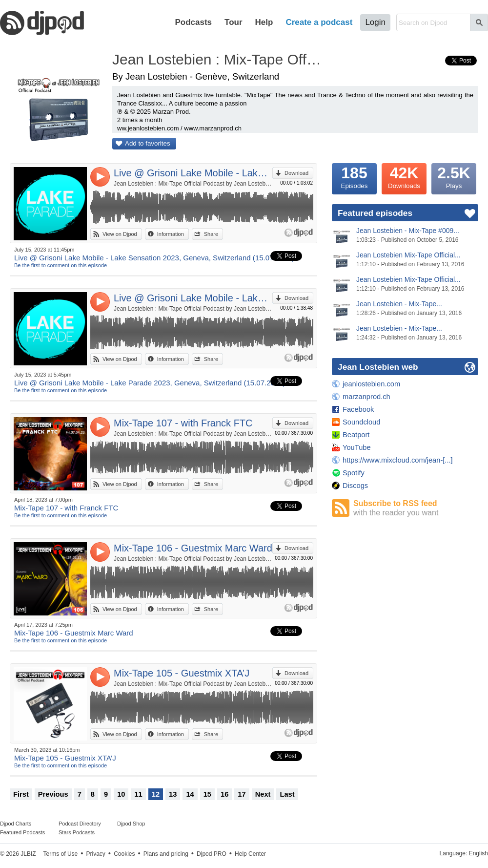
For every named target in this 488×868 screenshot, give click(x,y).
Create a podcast (319, 22)
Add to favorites (148, 143)
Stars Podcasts (77, 832)
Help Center (250, 854)
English (478, 853)
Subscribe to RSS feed (416, 508)
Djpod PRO (212, 854)
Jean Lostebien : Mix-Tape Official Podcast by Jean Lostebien (193, 184)
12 (156, 794)
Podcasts (193, 22)
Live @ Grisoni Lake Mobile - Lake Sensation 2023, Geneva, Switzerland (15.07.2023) (193, 173)
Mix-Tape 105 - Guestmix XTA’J (182, 673)
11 (138, 794)
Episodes (354, 176)
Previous (53, 794)
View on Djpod (120, 234)
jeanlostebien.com (371, 384)
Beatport (356, 435)
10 (121, 794)
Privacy (96, 854)
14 (190, 794)
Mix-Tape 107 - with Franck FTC (183, 423)
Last (287, 794)
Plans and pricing (166, 854)
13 (173, 794)
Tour (234, 22)
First (21, 794)
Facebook (358, 409)
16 (224, 794)
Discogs (355, 486)
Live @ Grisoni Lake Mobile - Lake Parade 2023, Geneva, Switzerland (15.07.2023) (193, 298)
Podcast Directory (80, 824)
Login (375, 22)
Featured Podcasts (22, 832)
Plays (454, 176)
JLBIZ (28, 854)
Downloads (404, 176)
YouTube (357, 447)
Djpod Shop (131, 824)
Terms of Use (61, 854)
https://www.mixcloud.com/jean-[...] (398, 460)
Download (296, 173)
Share (211, 234)
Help (264, 22)
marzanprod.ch (366, 397)
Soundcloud (361, 422)
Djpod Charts (16, 824)
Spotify (354, 473)
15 (207, 794)
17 (242, 794)
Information (171, 234)
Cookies (124, 854)
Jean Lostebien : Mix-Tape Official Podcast (217, 59)
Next (263, 794)
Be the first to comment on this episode (61, 265)
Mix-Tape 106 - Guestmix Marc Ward (193, 548)
